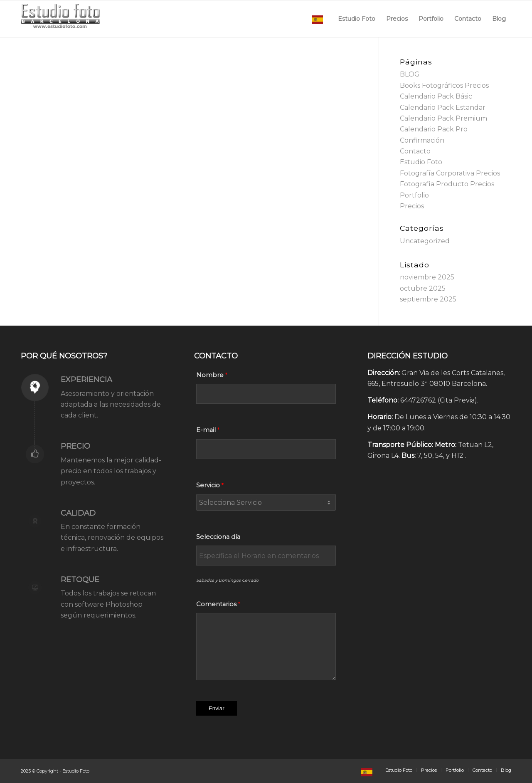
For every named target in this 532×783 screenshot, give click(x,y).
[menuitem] (319, 19)
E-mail (206, 430)
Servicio (208, 485)
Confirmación (422, 140)
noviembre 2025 (427, 277)
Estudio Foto (421, 162)
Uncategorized (425, 241)
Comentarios (216, 604)
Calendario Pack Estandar (443, 107)
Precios (412, 206)
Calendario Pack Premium (443, 118)
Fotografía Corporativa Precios (450, 173)
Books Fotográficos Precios (444, 85)
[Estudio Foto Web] (60, 19)
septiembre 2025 (428, 299)
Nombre (210, 375)
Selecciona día (218, 537)
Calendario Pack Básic (436, 96)
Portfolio (414, 195)
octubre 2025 (423, 288)
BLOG (410, 74)
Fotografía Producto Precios (447, 184)
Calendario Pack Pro (434, 129)
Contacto (415, 151)
